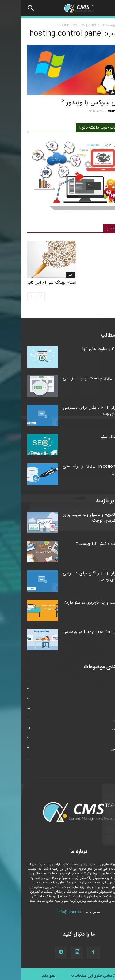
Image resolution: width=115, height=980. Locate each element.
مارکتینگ (103, 739)
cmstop (42, 976)
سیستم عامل (98, 92)
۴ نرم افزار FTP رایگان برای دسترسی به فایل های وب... (75, 411)
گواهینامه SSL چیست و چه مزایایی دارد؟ (75, 382)
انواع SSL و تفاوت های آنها (85, 349)
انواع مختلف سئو (94, 437)
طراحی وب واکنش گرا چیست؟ (82, 544)
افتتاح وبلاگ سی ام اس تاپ (31, 283)
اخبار (49, 275)
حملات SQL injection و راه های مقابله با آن (75, 470)
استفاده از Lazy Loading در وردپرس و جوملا (75, 635)
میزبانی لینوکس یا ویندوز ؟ (75, 103)
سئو (106, 710)
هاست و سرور (99, 749)
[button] (10, 8)
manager (94, 112)
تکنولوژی (103, 700)
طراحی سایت (100, 730)
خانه (106, 25)
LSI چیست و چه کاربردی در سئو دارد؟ (76, 603)
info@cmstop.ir (50, 912)
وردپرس (103, 759)
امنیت (105, 690)
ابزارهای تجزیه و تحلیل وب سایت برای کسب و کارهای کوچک (75, 518)
